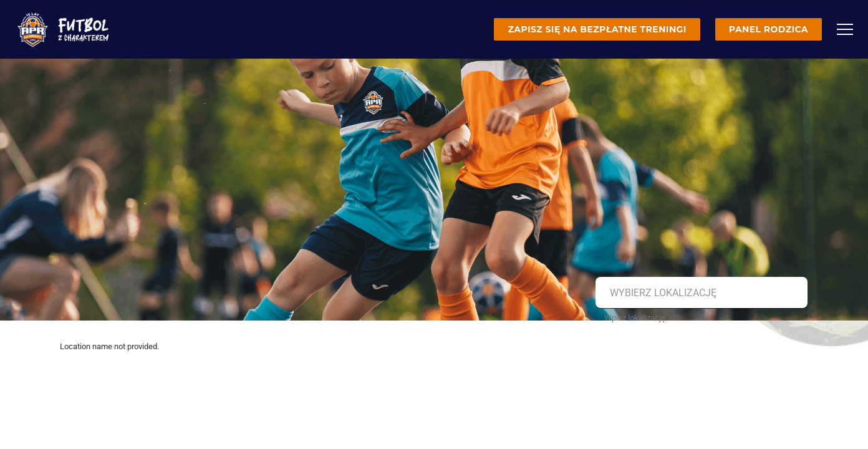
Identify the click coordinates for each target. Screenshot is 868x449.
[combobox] (700, 293)
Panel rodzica (769, 29)
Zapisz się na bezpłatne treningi (597, 29)
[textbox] (700, 293)
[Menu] (845, 29)
